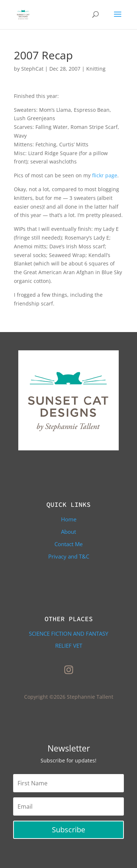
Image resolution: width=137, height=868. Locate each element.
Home (69, 519)
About (68, 532)
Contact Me (68, 544)
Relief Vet (69, 646)
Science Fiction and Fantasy (68, 634)
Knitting (96, 69)
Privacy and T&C (69, 556)
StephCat (32, 69)
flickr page (104, 175)
